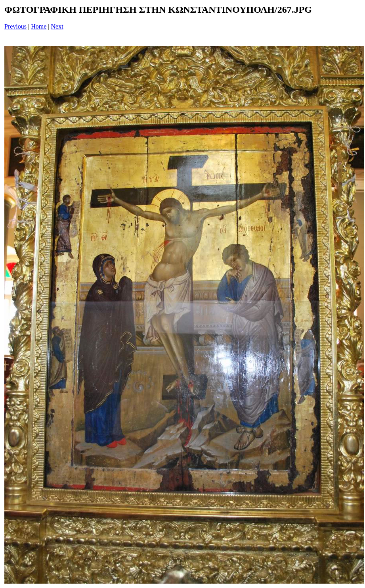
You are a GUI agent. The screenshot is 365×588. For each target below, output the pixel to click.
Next (57, 26)
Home (39, 26)
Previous (15, 26)
